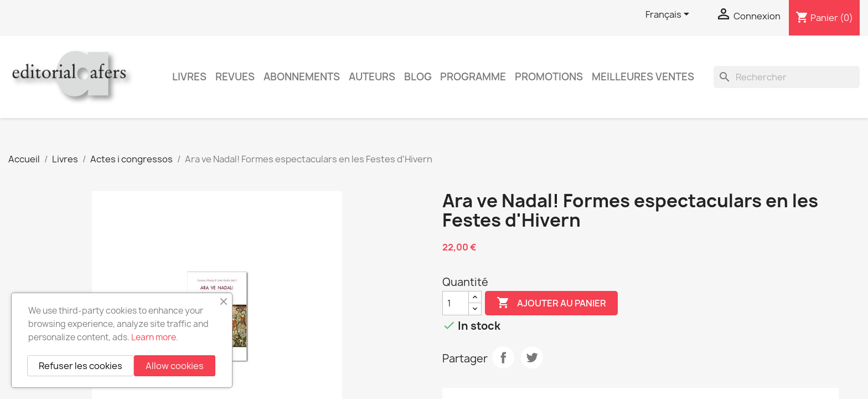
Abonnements (302, 77)
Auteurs (372, 77)
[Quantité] (456, 303)
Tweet (532, 357)
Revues (235, 77)
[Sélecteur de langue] (669, 15)
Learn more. (155, 337)
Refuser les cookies (81, 366)
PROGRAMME (473, 77)
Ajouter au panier (551, 303)
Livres (189, 77)
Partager (503, 357)
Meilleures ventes (643, 77)
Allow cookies (175, 366)
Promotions (549, 77)
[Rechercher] (787, 77)
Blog (418, 77)
